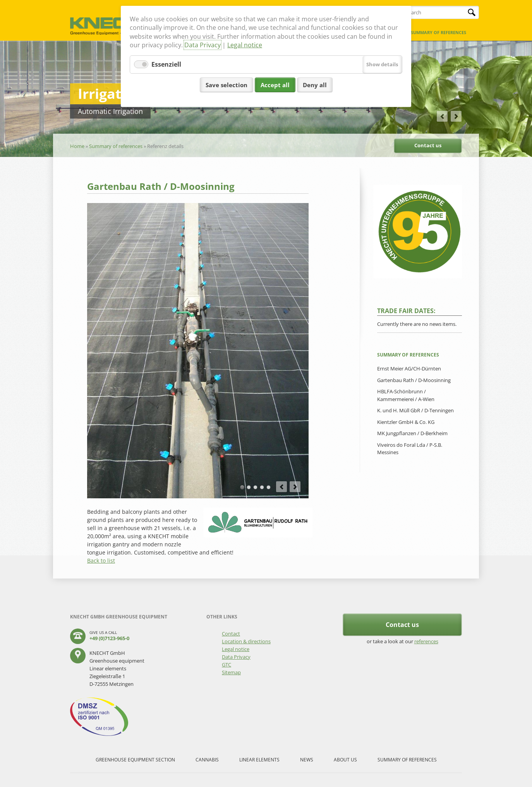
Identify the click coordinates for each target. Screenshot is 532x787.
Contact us (428, 145)
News (307, 760)
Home (77, 146)
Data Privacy (203, 45)
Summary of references (438, 32)
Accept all (275, 85)
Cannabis (207, 760)
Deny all (315, 85)
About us (345, 760)
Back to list (101, 561)
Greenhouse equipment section (135, 760)
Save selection (227, 85)
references (426, 641)
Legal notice (245, 45)
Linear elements (259, 760)
